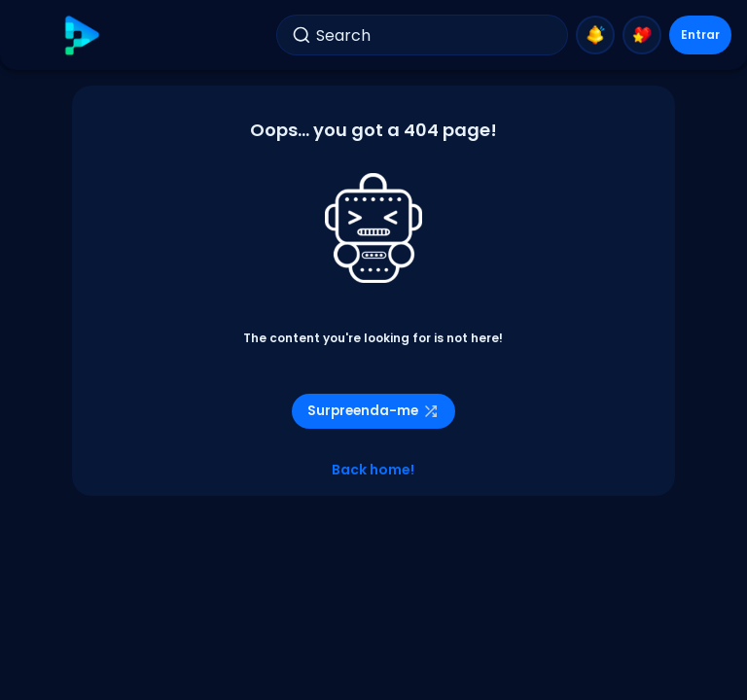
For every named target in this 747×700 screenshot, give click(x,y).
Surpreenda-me (373, 411)
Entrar (700, 35)
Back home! (373, 470)
